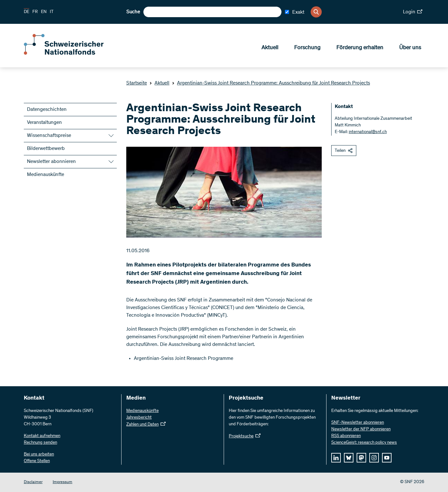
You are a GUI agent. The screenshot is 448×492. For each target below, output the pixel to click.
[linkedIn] (336, 458)
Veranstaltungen (44, 123)
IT (52, 12)
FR (35, 12)
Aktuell (270, 48)
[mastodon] (361, 458)
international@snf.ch (368, 132)
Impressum (63, 482)
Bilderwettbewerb (46, 149)
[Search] (316, 12)
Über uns (410, 48)
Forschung (307, 48)
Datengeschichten (47, 110)
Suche (133, 12)
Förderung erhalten (360, 48)
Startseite (137, 83)
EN (44, 12)
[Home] (70, 53)
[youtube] (387, 458)
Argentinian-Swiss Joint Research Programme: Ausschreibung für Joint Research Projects (271, 83)
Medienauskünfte (46, 175)
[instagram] (374, 458)
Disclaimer (33, 482)
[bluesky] (349, 458)
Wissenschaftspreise (49, 136)
